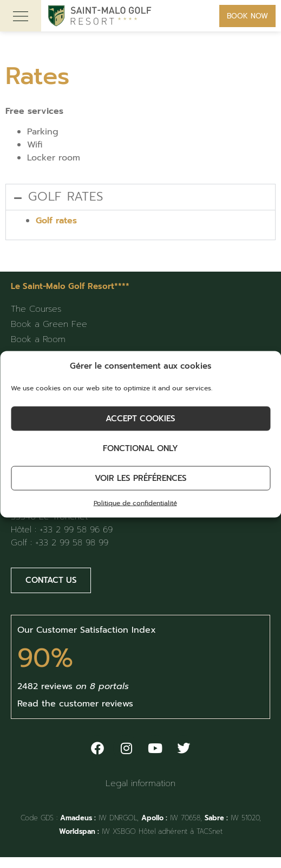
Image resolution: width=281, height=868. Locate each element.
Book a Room (38, 339)
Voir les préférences (141, 478)
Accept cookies (140, 419)
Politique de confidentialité (135, 503)
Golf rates (66, 197)
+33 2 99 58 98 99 (72, 543)
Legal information (140, 783)
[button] (140, 197)
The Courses (36, 309)
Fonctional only (140, 448)
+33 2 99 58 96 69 (76, 530)
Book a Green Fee (49, 324)
